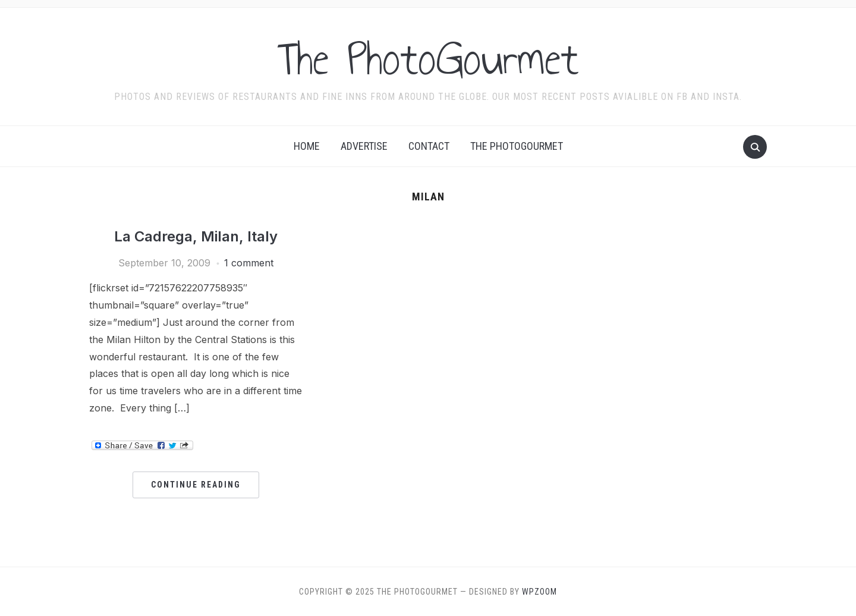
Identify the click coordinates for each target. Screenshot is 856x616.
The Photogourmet (517, 146)
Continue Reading (196, 485)
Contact (429, 146)
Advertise (364, 146)
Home (307, 146)
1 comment (249, 263)
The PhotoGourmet (428, 59)
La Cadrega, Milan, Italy (196, 236)
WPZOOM (539, 592)
